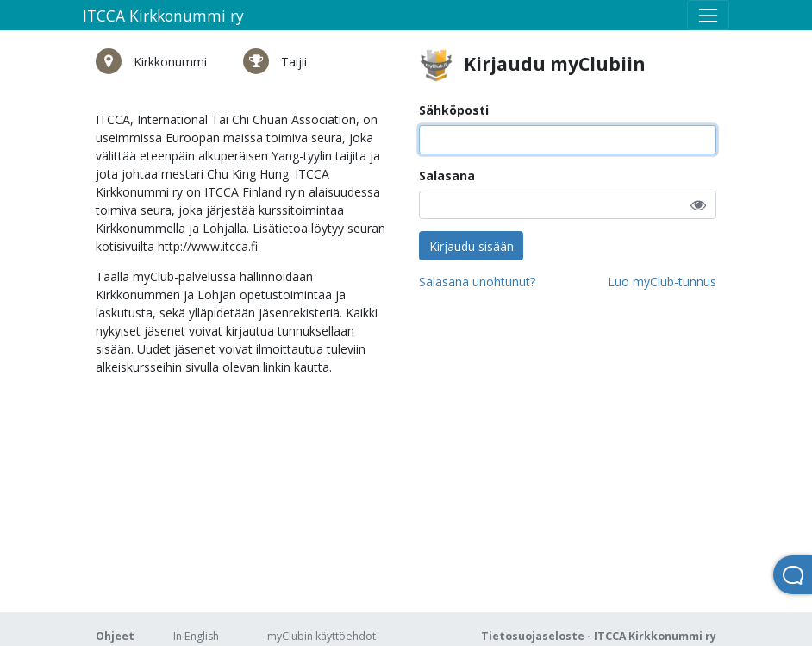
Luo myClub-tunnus (662, 282)
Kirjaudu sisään (472, 246)
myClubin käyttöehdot (322, 636)
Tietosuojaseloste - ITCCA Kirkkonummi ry (599, 636)
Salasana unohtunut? (477, 282)
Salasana (447, 176)
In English (196, 636)
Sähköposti (454, 110)
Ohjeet (115, 636)
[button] (698, 205)
